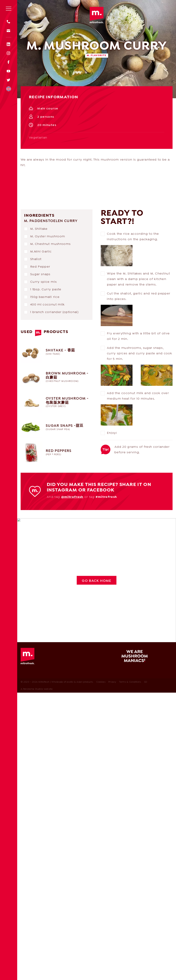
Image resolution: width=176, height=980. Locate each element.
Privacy (112, 682)
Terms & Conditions (130, 682)
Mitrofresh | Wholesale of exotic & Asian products (97, 15)
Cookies (101, 682)
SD (146, 682)
